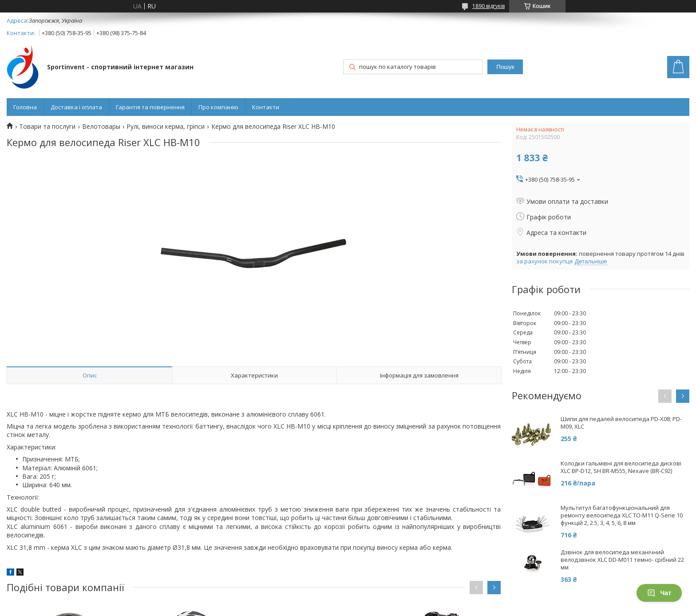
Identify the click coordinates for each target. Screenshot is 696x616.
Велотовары (101, 127)
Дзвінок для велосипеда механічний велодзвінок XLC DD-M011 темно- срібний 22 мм (622, 560)
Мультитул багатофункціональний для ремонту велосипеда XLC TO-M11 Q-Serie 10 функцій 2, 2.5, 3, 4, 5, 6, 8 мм (622, 515)
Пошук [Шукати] (505, 67)
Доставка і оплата (76, 107)
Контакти (266, 107)
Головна (25, 107)
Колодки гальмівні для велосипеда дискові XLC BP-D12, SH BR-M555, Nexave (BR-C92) (621, 467)
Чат (659, 593)
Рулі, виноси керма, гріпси (166, 127)
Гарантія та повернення (150, 107)
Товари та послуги (47, 127)
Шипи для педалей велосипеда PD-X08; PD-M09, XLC (621, 423)
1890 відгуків (488, 6)
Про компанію (218, 107)
